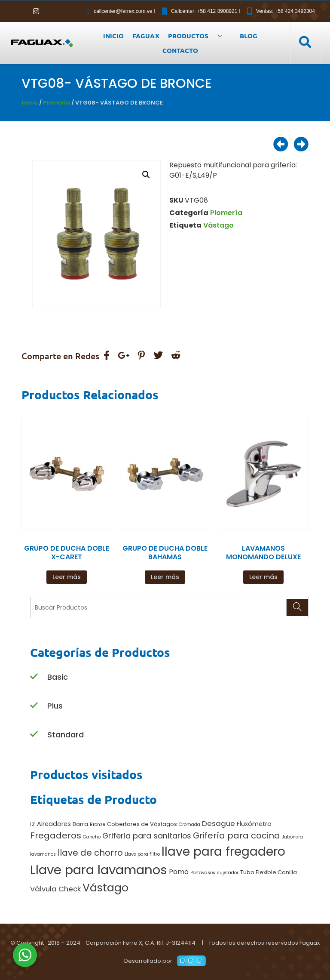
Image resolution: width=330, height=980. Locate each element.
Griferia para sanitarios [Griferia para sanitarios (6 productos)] (147, 836)
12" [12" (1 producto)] (33, 824)
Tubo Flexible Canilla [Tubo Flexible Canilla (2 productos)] (269, 872)
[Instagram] (36, 11)
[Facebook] (21, 11)
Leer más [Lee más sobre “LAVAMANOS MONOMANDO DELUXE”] (263, 577)
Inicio (30, 103)
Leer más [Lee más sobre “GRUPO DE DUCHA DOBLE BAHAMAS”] (165, 577)
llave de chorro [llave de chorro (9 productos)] (90, 853)
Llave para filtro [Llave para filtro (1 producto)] (142, 854)
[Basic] (34, 677)
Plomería (57, 103)
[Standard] (34, 735)
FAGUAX (146, 36)
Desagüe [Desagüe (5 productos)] (218, 823)
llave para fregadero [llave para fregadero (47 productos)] (223, 851)
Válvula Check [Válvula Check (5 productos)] (55, 889)
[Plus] (34, 706)
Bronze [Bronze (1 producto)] (98, 824)
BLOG (249, 36)
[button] (146, 175)
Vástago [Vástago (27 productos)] (105, 888)
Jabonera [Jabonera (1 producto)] (292, 837)
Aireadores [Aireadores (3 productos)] (54, 824)
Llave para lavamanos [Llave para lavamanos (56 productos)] (99, 870)
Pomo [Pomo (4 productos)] (179, 872)
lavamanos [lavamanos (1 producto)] (43, 854)
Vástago (218, 225)
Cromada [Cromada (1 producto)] (189, 824)
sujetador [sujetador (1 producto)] (228, 873)
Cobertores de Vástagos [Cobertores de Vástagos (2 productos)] (142, 824)
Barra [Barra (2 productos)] (80, 824)
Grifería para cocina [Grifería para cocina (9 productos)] (237, 835)
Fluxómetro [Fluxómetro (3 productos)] (254, 824)
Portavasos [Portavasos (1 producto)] (203, 873)
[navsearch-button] (305, 43)
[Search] (297, 607)
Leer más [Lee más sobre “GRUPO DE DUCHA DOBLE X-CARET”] (67, 577)
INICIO (113, 36)
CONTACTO (180, 50)
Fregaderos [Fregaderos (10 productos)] (56, 835)
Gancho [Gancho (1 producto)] (92, 837)
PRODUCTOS (198, 36)
